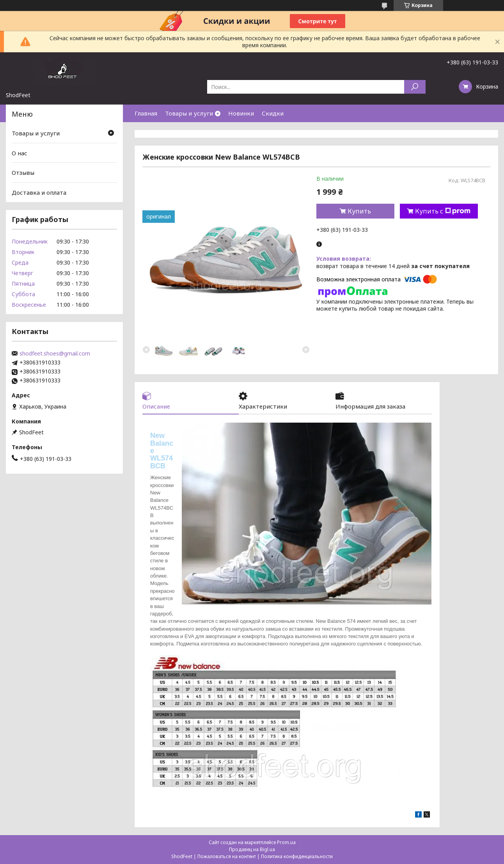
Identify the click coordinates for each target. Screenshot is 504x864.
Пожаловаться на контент (227, 856)
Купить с (443, 211)
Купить (359, 211)
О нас (20, 153)
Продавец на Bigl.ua (252, 849)
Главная (146, 113)
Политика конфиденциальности (297, 856)
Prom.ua (286, 842)
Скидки (273, 113)
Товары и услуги (189, 113)
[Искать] (415, 87)
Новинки (241, 113)
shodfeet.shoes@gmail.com (55, 354)
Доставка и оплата (39, 192)
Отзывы (23, 172)
